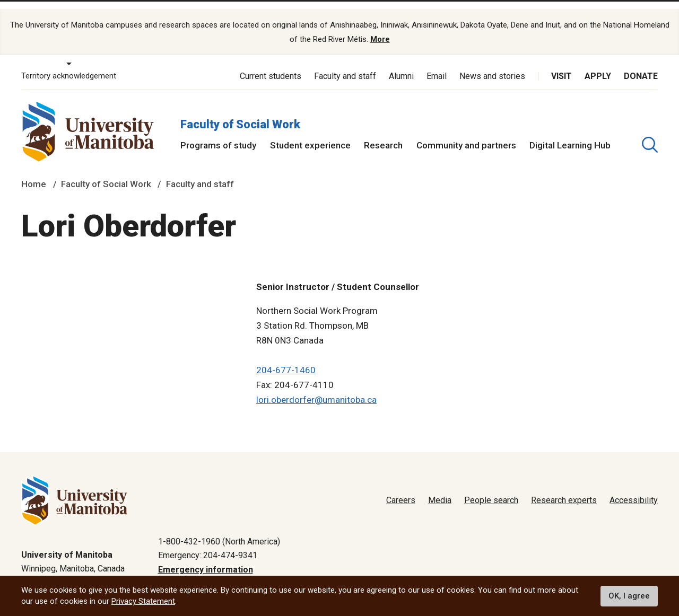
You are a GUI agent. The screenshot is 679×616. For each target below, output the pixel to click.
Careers (401, 486)
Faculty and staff (345, 62)
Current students (271, 62)
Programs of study (218, 131)
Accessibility (634, 486)
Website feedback (624, 570)
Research (383, 131)
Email (437, 62)
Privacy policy (489, 570)
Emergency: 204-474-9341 (208, 542)
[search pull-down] (650, 131)
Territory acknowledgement (69, 63)
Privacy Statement (143, 601)
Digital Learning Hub (570, 131)
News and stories (492, 62)
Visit (562, 62)
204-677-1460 (286, 356)
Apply (598, 62)
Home (34, 171)
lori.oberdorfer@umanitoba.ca (316, 386)
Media (440, 486)
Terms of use (552, 570)
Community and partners (466, 131)
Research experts (564, 486)
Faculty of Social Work (240, 111)
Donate (641, 62)
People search (491, 486)
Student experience (310, 131)
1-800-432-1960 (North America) (219, 528)
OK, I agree (629, 596)
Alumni (401, 62)
